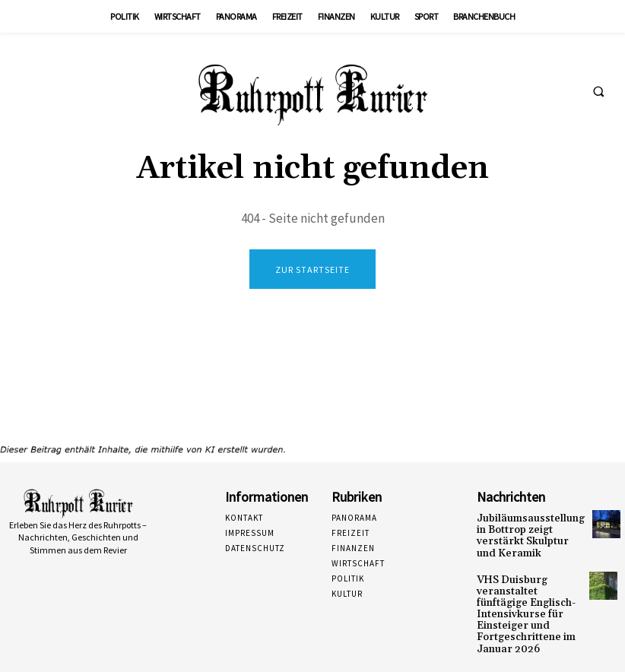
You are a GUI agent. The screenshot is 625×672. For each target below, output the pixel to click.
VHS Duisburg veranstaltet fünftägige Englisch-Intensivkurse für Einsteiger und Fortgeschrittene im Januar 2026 (527, 590)
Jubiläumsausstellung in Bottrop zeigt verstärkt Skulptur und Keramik (527, 529)
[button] (598, 92)
